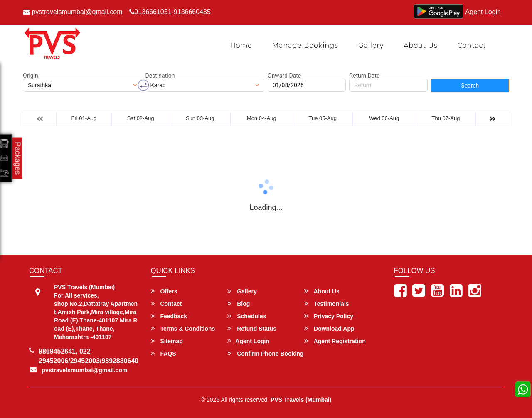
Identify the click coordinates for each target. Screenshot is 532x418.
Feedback (169, 316)
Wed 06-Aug (384, 118)
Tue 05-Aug (322, 118)
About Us (421, 45)
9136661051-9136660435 (170, 12)
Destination (160, 76)
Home (241, 45)
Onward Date (284, 76)
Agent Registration (335, 341)
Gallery (371, 45)
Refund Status (252, 328)
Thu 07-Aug (446, 118)
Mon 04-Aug (262, 118)
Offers (164, 291)
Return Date (364, 76)
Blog (239, 304)
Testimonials (326, 304)
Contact (472, 45)
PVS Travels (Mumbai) (301, 400)
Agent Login (483, 12)
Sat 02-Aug (141, 118)
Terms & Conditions (183, 328)
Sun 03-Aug (200, 118)
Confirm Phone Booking (265, 353)
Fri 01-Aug (84, 118)
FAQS (164, 353)
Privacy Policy (329, 316)
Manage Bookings (305, 45)
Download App (329, 328)
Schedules (247, 316)
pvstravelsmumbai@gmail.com (73, 12)
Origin (31, 76)
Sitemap (167, 341)
